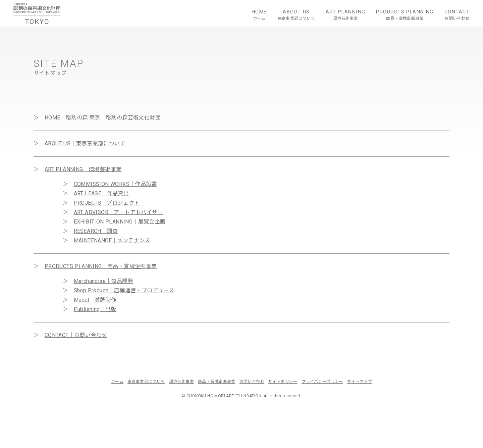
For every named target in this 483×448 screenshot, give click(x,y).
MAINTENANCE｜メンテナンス (112, 240)
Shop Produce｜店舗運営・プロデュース (124, 290)
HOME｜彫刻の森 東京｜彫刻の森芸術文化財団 (103, 118)
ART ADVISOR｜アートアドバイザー (118, 212)
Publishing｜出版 (95, 309)
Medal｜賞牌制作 (95, 300)
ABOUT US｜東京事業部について (85, 143)
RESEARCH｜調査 (96, 231)
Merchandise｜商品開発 (103, 281)
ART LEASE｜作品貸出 (101, 193)
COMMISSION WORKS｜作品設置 (115, 184)
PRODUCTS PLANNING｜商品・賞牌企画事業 (101, 266)
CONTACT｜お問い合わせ (76, 335)
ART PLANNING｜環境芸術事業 (83, 169)
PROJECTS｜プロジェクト (107, 203)
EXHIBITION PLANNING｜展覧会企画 (120, 222)
